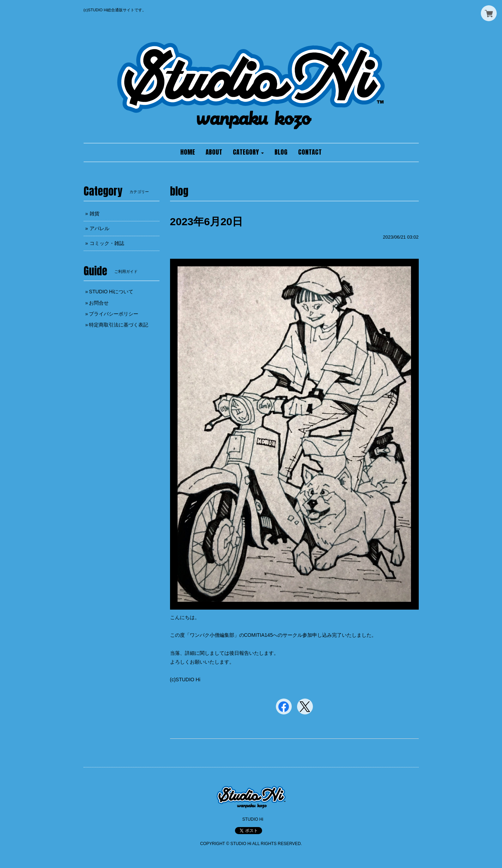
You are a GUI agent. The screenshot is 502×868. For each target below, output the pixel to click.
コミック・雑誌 (107, 243)
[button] (248, 152)
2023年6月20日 (207, 222)
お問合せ (99, 303)
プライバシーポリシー (114, 314)
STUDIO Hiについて (111, 292)
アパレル (99, 228)
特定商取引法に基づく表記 (119, 325)
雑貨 (95, 214)
